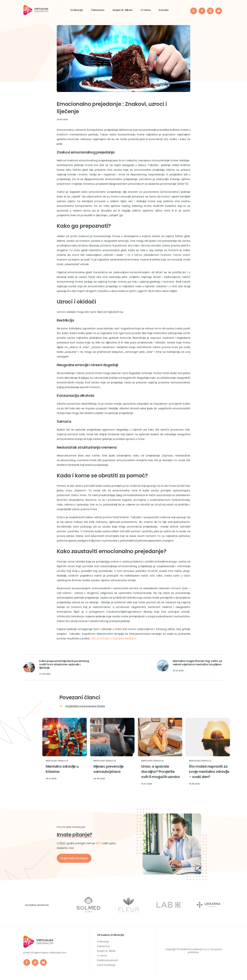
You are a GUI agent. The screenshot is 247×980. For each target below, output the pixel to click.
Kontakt (164, 10)
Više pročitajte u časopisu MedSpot (114, 638)
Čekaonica (98, 10)
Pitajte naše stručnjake (74, 858)
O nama (146, 10)
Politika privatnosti (107, 960)
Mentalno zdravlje (57, 761)
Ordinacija (77, 10)
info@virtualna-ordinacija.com (49, 953)
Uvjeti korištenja (106, 965)
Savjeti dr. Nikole (122, 10)
